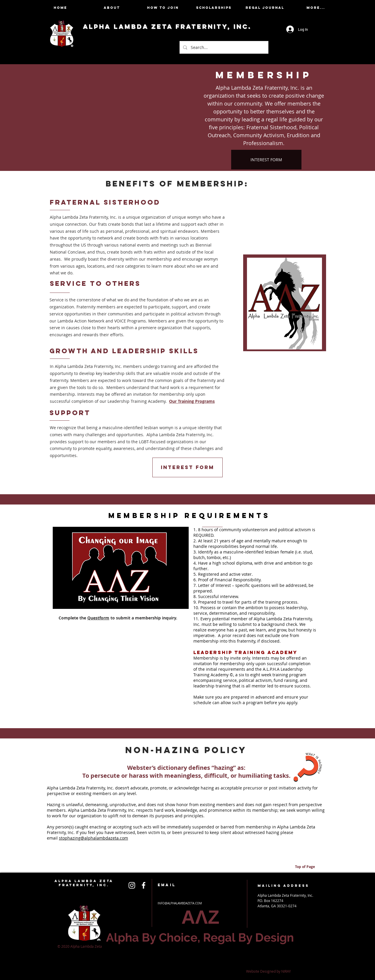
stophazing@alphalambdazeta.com (93, 838)
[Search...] (223, 47)
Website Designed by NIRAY (269, 971)
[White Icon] (132, 885)
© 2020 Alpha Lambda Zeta (80, 946)
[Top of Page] (305, 867)
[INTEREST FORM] (266, 160)
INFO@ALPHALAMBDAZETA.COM (180, 903)
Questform (98, 618)
